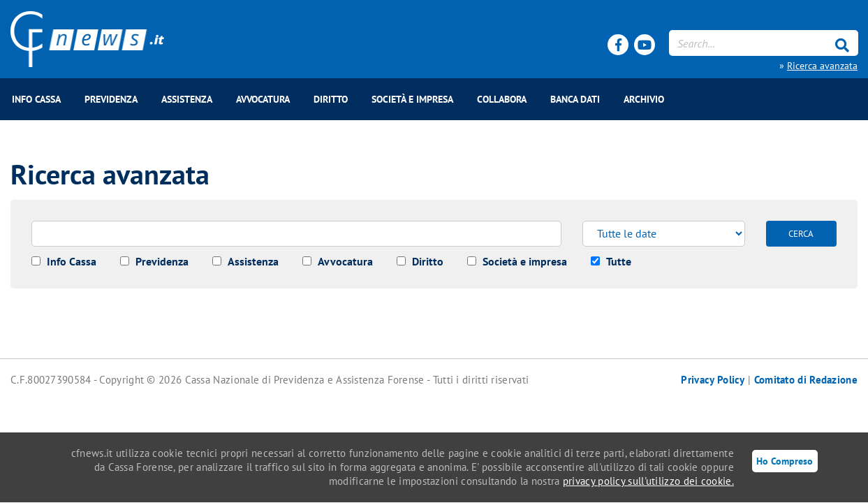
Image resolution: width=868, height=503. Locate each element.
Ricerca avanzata (822, 66)
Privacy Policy (713, 380)
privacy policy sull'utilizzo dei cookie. (648, 481)
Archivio (644, 99)
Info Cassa (36, 99)
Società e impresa (412, 99)
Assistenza (187, 99)
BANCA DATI (575, 99)
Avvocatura (263, 99)
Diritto (331, 99)
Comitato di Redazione (806, 380)
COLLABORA (502, 99)
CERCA (801, 234)
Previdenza (111, 99)
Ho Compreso (785, 461)
